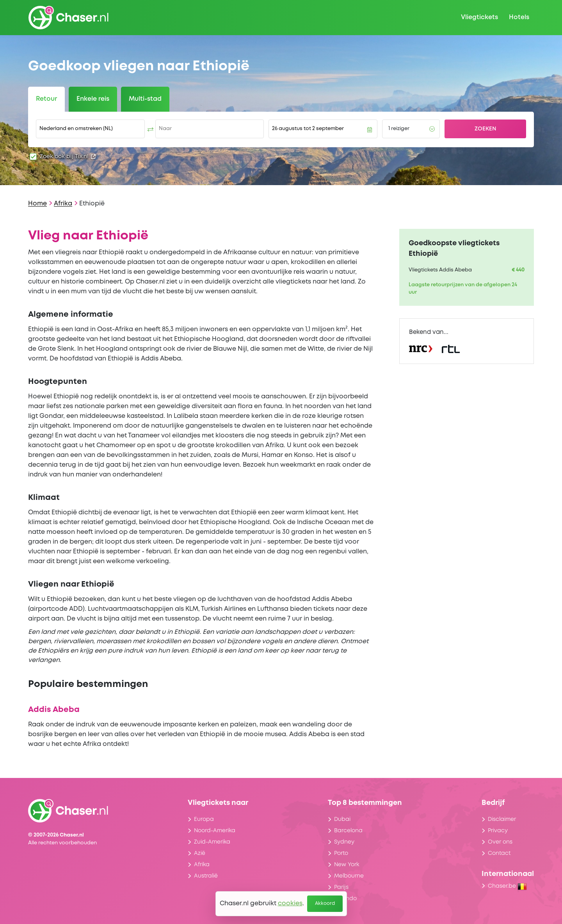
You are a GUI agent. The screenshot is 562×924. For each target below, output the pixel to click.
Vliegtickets (479, 17)
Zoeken (486, 129)
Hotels (519, 17)
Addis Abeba (54, 710)
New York (347, 865)
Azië (200, 853)
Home (37, 204)
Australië (206, 876)
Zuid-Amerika (212, 842)
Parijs (341, 887)
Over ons (500, 842)
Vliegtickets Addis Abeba (440, 270)
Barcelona (348, 831)
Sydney (344, 842)
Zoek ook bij (68, 157)
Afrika (63, 204)
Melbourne (349, 876)
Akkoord (325, 903)
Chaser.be (507, 886)
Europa (204, 819)
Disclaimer (502, 819)
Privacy (498, 831)
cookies (290, 903)
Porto (341, 853)
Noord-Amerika (215, 831)
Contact (499, 853)
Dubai (342, 819)
